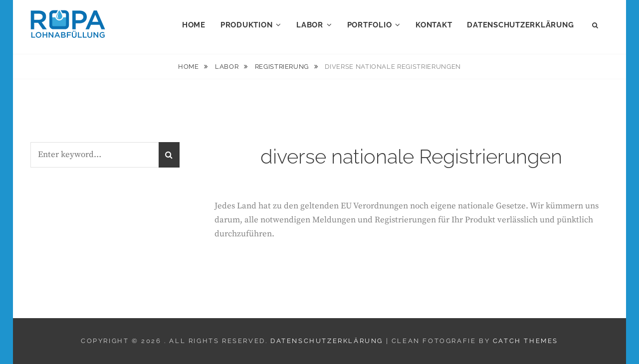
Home (194, 25)
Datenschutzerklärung (520, 25)
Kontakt (434, 25)
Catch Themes (526, 341)
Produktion (247, 25)
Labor (310, 25)
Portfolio (370, 25)
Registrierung (283, 67)
